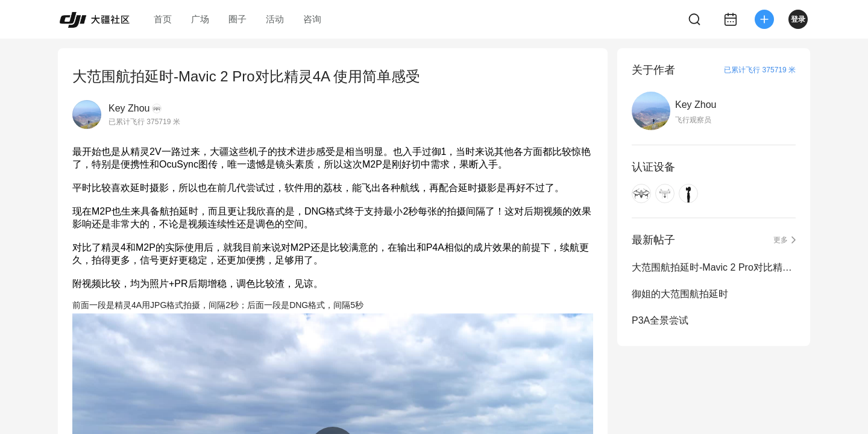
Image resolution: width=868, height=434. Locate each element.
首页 (163, 19)
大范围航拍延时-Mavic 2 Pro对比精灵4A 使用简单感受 (714, 267)
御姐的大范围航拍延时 (680, 294)
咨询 (312, 19)
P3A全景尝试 (660, 320)
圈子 (237, 19)
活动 (275, 19)
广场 (200, 19)
